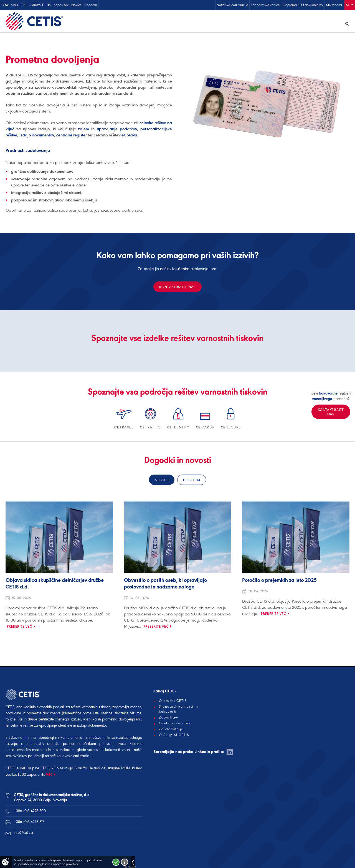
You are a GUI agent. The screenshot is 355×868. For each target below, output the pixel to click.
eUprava (129, 136)
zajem (83, 130)
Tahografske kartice (265, 5)
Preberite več (20, 627)
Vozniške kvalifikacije (233, 5)
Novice (76, 5)
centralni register (72, 136)
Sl (350, 5)
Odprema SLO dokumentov (303, 5)
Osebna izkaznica (175, 724)
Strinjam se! (116, 862)
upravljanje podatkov (117, 130)
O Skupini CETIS (13, 5)
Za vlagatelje (171, 730)
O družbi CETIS (40, 5)
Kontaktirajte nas (177, 288)
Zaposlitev (61, 5)
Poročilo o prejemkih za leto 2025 (279, 581)
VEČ (50, 775)
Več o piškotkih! (125, 862)
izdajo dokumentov (37, 136)
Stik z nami (334, 5)
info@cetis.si (23, 833)
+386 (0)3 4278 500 (30, 812)
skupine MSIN (119, 769)
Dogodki (91, 5)
